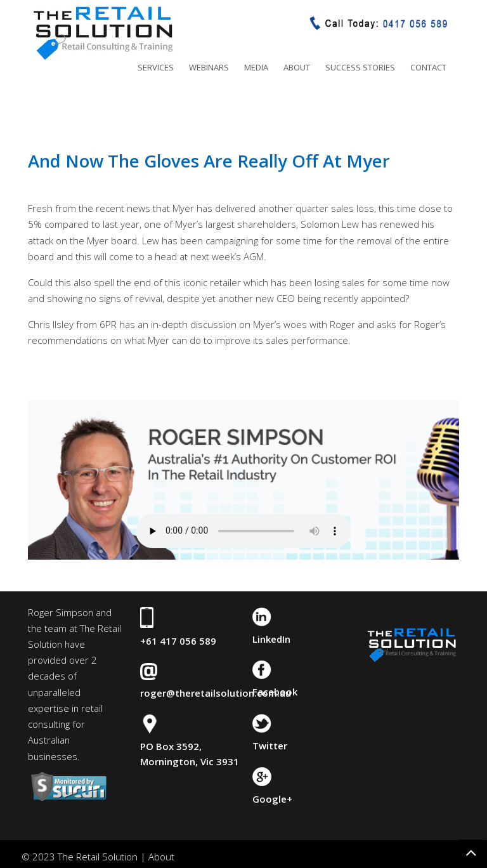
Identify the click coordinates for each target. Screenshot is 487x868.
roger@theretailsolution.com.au (216, 693)
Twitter (270, 746)
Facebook (275, 692)
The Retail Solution (103, 32)
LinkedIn (271, 639)
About (161, 857)
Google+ (272, 799)
